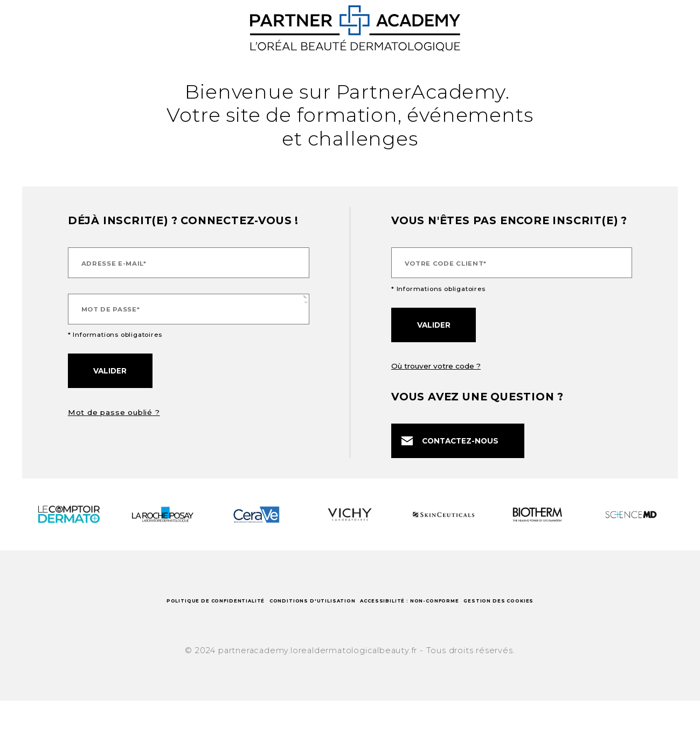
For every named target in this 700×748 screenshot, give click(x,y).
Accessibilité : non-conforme (522, 611)
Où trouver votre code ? (436, 366)
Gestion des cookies (350, 639)
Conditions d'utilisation (349, 611)
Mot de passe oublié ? (114, 412)
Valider (110, 371)
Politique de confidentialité (177, 611)
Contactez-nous (450, 441)
